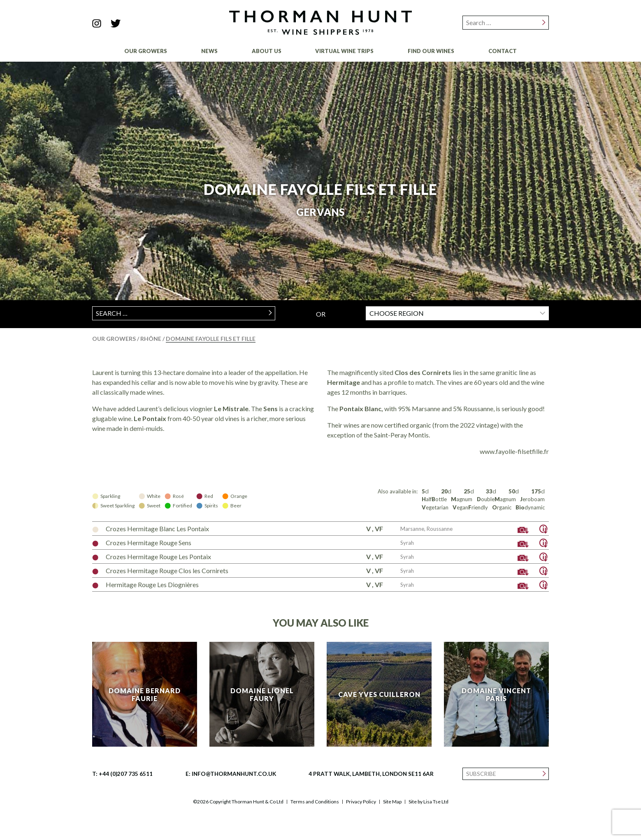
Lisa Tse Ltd (436, 802)
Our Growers (146, 51)
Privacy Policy (361, 802)
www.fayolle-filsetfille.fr (514, 451)
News (209, 51)
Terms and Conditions (315, 802)
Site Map (392, 802)
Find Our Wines (431, 51)
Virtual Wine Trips (344, 51)
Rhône (151, 339)
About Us (267, 51)
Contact (503, 51)
